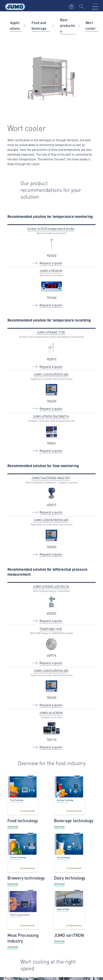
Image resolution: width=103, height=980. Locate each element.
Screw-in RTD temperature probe (51, 229)
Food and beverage (39, 25)
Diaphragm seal (51, 628)
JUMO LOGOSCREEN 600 (51, 374)
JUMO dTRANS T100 (51, 332)
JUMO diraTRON (51, 713)
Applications (15, 25)
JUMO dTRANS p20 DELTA (51, 586)
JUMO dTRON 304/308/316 (51, 416)
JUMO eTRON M (51, 271)
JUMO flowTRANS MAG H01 (51, 478)
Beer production (68, 25)
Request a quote (51, 263)
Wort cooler (91, 25)
